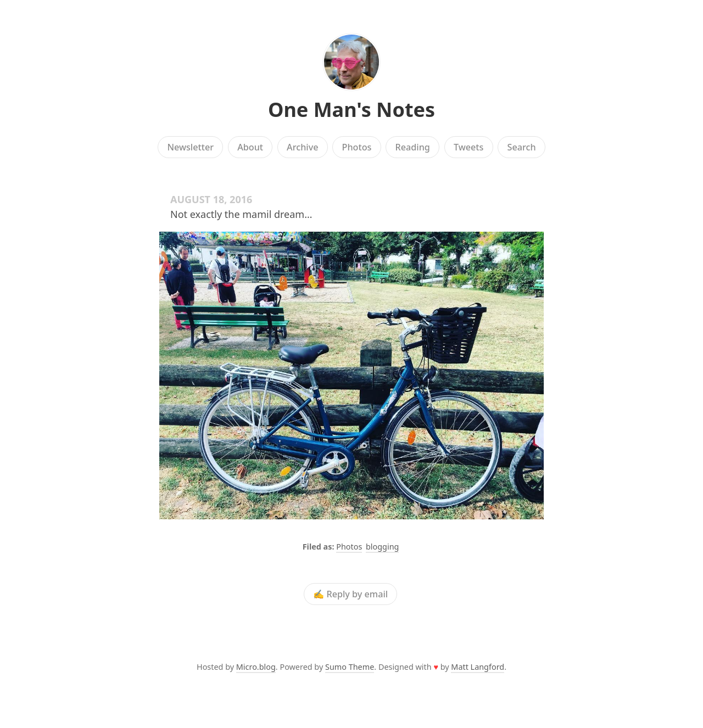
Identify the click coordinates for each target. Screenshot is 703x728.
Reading (413, 147)
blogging (382, 547)
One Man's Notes (351, 110)
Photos (357, 147)
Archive (302, 147)
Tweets (469, 147)
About (250, 147)
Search (522, 147)
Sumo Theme (350, 667)
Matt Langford (478, 667)
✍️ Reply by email (350, 594)
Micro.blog (256, 667)
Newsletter (190, 147)
